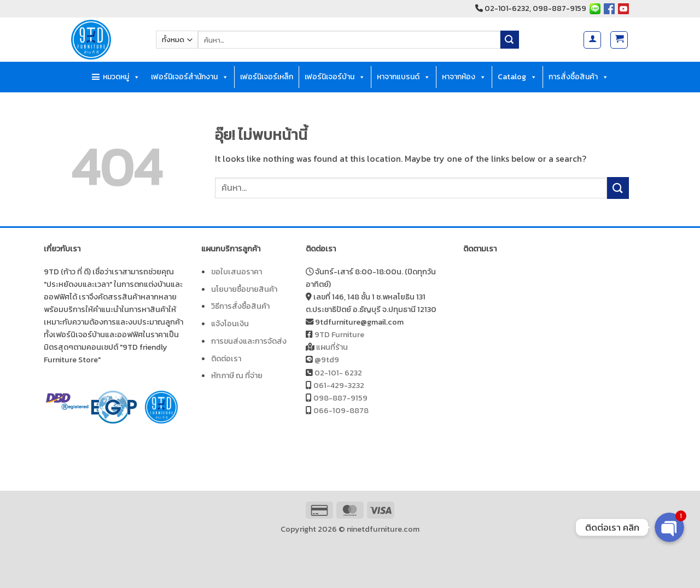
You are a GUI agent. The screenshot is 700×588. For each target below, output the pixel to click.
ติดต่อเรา (226, 358)
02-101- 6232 (338, 373)
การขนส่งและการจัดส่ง (249, 341)
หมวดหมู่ (121, 77)
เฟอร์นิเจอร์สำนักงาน (190, 77)
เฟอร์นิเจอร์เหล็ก (267, 77)
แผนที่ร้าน (332, 347)
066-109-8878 (341, 410)
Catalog (517, 77)
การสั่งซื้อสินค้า (579, 77)
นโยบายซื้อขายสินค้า (244, 289)
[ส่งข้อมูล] (510, 40)
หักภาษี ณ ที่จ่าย (237, 375)
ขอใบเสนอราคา (237, 272)
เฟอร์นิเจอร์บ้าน (335, 77)
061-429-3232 (339, 385)
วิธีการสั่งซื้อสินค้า (240, 306)
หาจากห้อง (464, 77)
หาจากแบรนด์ (404, 77)
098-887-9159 (340, 398)
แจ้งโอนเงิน (230, 324)
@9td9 (327, 360)
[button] (592, 40)
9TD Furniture (339, 334)
